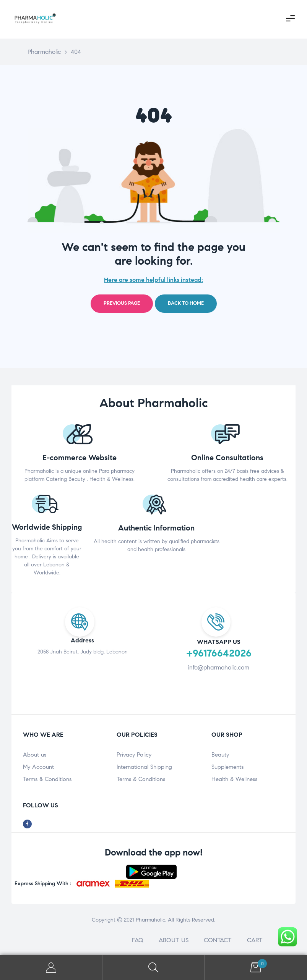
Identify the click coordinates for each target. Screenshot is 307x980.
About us (35, 755)
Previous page (122, 303)
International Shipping (144, 767)
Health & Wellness (234, 779)
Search (154, 968)
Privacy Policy (134, 755)
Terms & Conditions (47, 779)
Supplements (227, 767)
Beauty (220, 755)
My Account (38, 767)
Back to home (186, 303)
